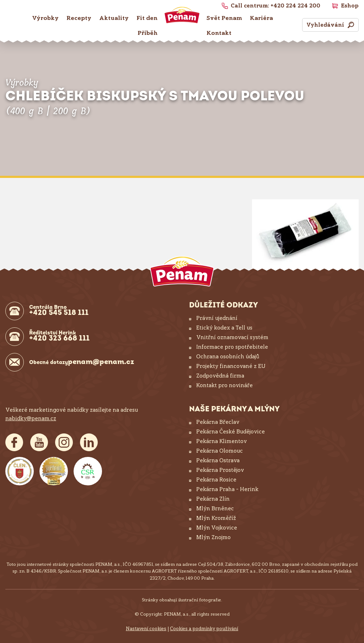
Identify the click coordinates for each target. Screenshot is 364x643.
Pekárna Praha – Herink (227, 489)
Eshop (350, 6)
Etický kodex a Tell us (224, 328)
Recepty (79, 18)
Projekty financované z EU (231, 366)
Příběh (148, 33)
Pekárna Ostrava (218, 460)
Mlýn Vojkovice (217, 528)
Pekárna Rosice (216, 480)
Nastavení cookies (146, 629)
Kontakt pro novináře (224, 385)
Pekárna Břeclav (218, 422)
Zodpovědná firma (220, 376)
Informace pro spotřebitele (232, 347)
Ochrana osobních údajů (228, 357)
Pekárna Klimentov (221, 441)
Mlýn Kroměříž (216, 518)
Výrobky (45, 18)
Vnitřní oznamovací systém (232, 337)
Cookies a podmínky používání (204, 629)
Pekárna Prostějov (220, 470)
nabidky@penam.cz (31, 418)
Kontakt (219, 33)
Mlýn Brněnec (215, 508)
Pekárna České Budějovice (231, 432)
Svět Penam (224, 18)
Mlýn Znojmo (213, 537)
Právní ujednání (217, 318)
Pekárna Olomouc (220, 451)
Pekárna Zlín (213, 499)
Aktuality (114, 18)
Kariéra (261, 18)
